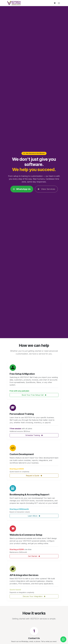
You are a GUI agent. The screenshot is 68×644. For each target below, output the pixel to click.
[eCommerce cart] (55, 3)
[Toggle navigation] (59, 3)
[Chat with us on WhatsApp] (63, 639)
